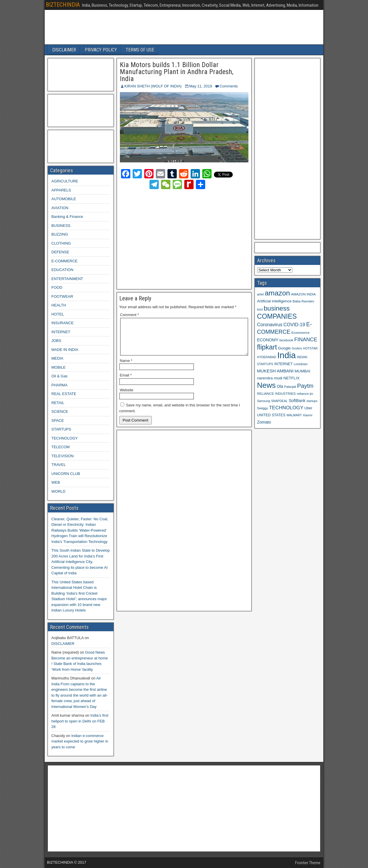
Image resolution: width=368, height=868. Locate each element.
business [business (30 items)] (277, 308)
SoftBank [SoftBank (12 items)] (297, 401)
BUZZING (60, 234)
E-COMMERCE (64, 261)
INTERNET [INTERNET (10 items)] (283, 364)
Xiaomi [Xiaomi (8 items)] (307, 415)
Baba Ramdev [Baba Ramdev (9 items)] (303, 301)
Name (126, 368)
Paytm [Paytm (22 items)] (305, 386)
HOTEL (58, 314)
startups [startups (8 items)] (312, 401)
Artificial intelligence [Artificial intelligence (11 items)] (274, 301)
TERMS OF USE (140, 50)
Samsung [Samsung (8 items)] (264, 401)
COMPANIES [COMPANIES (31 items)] (277, 316)
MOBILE (58, 367)
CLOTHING (61, 243)
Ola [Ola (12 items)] (280, 386)
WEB (56, 482)
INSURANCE (63, 323)
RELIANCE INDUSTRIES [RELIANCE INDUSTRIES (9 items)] (276, 393)
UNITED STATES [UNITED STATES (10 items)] (271, 415)
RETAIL (58, 403)
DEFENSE (60, 252)
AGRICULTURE (65, 181)
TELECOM (61, 447)
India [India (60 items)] (286, 355)
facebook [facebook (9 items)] (286, 340)
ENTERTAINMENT (67, 279)
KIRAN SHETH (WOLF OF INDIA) (153, 86)
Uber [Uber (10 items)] (308, 408)
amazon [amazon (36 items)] (277, 293)
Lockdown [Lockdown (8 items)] (301, 364)
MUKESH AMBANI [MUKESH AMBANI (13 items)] (275, 371)
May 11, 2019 (201, 86)
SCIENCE (60, 411)
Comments (229, 86)
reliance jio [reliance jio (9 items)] (305, 393)
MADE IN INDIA (65, 350)
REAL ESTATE (64, 394)
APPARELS (61, 190)
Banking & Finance (67, 217)
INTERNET (61, 332)
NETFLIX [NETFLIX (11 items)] (291, 378)
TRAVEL (59, 465)
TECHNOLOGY (65, 438)
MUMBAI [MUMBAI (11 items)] (302, 371)
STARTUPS (61, 429)
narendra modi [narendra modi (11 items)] (270, 378)
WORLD (58, 491)
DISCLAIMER (64, 50)
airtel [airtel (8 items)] (260, 294)
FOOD (57, 287)
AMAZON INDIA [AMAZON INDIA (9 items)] (303, 294)
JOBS (56, 341)
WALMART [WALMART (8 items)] (294, 415)
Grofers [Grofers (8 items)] (297, 348)
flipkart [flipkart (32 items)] (267, 347)
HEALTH (59, 305)
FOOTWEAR (62, 296)
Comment (130, 315)
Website (127, 397)
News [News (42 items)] (266, 385)
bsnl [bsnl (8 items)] (260, 309)
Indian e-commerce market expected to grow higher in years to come (80, 741)
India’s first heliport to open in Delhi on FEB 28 (80, 721)
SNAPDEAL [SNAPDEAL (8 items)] (279, 401)
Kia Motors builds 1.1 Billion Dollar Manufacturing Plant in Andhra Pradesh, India (177, 72)
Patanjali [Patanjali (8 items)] (290, 387)
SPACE (58, 420)
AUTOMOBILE (64, 199)
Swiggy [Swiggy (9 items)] (263, 408)
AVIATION (60, 208)
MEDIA (57, 358)
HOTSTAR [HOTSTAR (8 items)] (310, 348)
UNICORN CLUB (66, 474)
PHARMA (59, 385)
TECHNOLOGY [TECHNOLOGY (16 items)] (286, 408)
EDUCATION (62, 270)
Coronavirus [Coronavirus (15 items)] (270, 324)
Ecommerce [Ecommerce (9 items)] (301, 332)
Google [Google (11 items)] (284, 348)
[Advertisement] (171, 238)
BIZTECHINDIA (63, 5)
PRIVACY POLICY (101, 50)
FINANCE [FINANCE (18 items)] (306, 340)
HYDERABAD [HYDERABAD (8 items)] (267, 357)
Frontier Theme (308, 863)
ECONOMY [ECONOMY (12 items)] (268, 340)
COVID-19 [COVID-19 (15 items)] (294, 324)
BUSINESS (61, 226)
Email (126, 382)
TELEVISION (63, 456)
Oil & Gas (59, 376)
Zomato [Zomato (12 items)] (264, 422)
